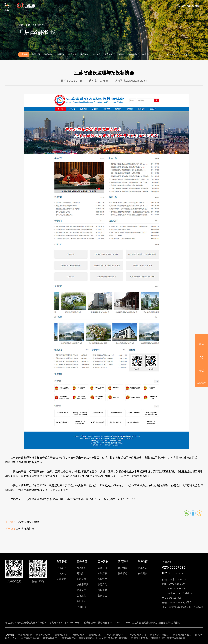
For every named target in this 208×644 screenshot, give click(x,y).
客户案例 (103, 561)
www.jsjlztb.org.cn (136, 81)
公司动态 (122, 568)
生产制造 (109, 54)
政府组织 (145, 54)
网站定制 (81, 568)
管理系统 (81, 590)
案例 (188, 55)
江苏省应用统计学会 (28, 522)
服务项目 (82, 561)
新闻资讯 (123, 561)
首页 (181, 55)
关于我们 (62, 561)
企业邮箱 (81, 607)
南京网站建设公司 (116, 635)
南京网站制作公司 (182, 635)
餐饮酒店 (97, 54)
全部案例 (24, 54)
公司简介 (61, 568)
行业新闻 (122, 573)
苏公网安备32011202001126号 (114, 623)
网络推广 (81, 573)
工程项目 (121, 54)
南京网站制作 (61, 635)
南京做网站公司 (138, 635)
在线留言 (143, 573)
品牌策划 (81, 596)
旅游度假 (48, 54)
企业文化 (61, 573)
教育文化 (72, 54)
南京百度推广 (50, 638)
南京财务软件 (141, 638)
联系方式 (143, 568)
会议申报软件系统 (31, 638)
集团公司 (36, 54)
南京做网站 (78, 635)
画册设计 (81, 601)
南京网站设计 (43, 635)
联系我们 (143, 561)
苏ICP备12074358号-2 (70, 623)
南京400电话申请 (176, 638)
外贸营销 (81, 579)
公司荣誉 (61, 579)
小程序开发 (82, 584)
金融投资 (60, 54)
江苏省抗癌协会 (25, 529)
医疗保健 (84, 54)
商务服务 (133, 54)
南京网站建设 (25, 635)
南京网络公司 (95, 635)
